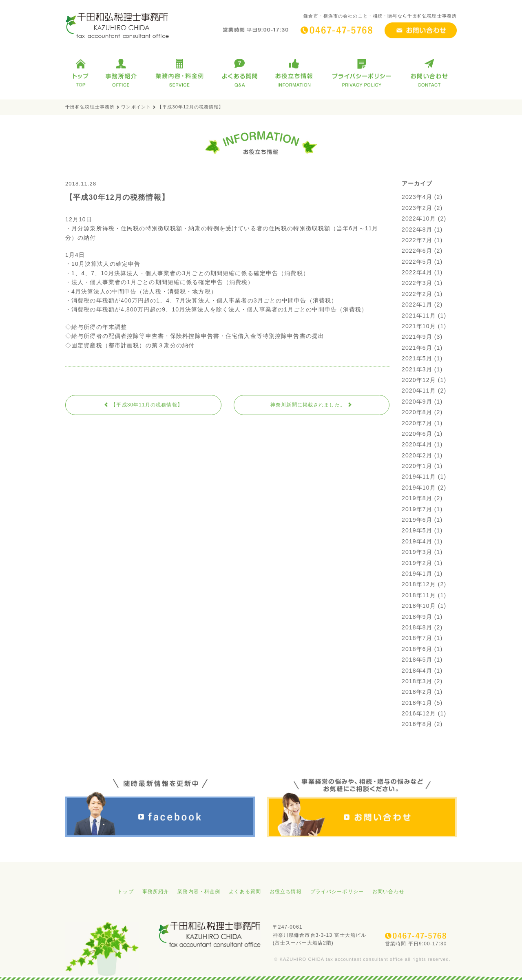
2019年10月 (419, 488)
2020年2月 (417, 455)
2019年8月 (417, 498)
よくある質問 (245, 892)
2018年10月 (419, 606)
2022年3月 (417, 283)
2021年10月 (419, 326)
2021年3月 (417, 369)
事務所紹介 (156, 892)
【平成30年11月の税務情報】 (143, 405)
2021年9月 (417, 337)
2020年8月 (417, 412)
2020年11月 (419, 391)
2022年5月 (417, 262)
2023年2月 (417, 208)
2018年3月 (417, 681)
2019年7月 (417, 509)
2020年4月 (417, 444)
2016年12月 (419, 713)
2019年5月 (417, 530)
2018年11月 (419, 595)
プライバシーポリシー (337, 892)
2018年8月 (417, 627)
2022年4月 (417, 272)
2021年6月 (417, 348)
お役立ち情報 (286, 892)
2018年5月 (417, 660)
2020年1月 (417, 466)
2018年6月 (417, 649)
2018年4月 (417, 671)
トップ (125, 892)
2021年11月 (419, 316)
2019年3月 (417, 552)
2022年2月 (417, 294)
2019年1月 (417, 574)
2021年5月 (417, 358)
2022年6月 (417, 251)
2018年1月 (417, 703)
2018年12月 (419, 584)
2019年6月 (417, 520)
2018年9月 (417, 617)
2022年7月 (417, 240)
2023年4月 (417, 197)
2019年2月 (417, 563)
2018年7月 (417, 638)
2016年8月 (417, 724)
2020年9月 (417, 402)
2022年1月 (417, 305)
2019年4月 (417, 541)
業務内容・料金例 (199, 892)
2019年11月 (419, 477)
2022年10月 (419, 219)
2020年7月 (417, 423)
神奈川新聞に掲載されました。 (311, 405)
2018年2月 (417, 692)
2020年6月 (417, 434)
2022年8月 (417, 230)
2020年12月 (419, 380)
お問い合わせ (388, 892)
